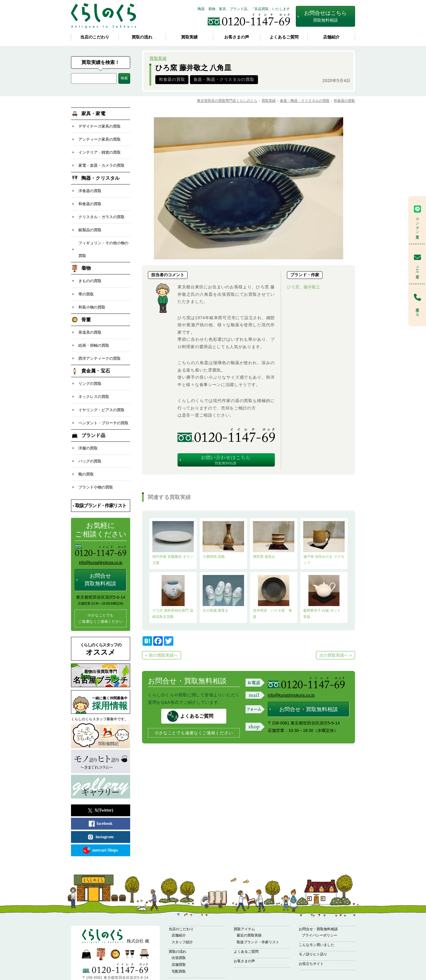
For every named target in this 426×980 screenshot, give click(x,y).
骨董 (86, 307)
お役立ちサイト (311, 942)
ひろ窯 (293, 287)
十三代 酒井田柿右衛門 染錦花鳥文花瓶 (173, 597)
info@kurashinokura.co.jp (291, 695)
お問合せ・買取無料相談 (309, 709)
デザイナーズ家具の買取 (100, 126)
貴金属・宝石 (96, 356)
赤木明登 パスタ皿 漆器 (274, 597)
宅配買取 (179, 949)
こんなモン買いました (317, 923)
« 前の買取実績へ (162, 655)
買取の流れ (142, 37)
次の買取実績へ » (335, 655)
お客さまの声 (237, 37)
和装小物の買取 (92, 295)
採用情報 (111, 681)
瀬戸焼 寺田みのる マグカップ (324, 543)
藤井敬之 (312, 287)
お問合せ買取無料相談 (100, 557)
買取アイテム (244, 907)
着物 (86, 259)
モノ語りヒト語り (313, 932)
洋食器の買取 (90, 186)
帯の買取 (86, 283)
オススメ (101, 627)
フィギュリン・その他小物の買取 (103, 241)
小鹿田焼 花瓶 (223, 540)
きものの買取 (90, 271)
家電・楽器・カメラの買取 (101, 162)
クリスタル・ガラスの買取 (101, 211)
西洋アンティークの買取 (100, 344)
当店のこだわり (95, 37)
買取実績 (189, 37)
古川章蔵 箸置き (223, 594)
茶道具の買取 (90, 320)
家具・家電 (93, 114)
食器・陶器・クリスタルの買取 (224, 79)
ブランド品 (93, 417)
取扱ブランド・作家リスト (101, 483)
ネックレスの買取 (94, 380)
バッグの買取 (90, 441)
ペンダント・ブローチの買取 (103, 405)
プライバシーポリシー (319, 913)
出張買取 (179, 936)
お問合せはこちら (325, 16)
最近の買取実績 (249, 913)
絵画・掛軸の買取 (94, 332)
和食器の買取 (172, 79)
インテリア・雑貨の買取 (100, 150)
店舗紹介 (331, 37)
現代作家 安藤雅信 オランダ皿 (173, 543)
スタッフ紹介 (182, 920)
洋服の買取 (88, 429)
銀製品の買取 (90, 223)
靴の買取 (86, 453)
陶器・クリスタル (100, 174)
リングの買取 (90, 368)
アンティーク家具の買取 (100, 138)
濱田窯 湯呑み (274, 540)
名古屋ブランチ (101, 654)
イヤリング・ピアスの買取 (101, 392)
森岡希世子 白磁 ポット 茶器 (324, 597)
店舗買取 (179, 942)
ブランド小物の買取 (96, 465)
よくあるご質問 (284, 37)
